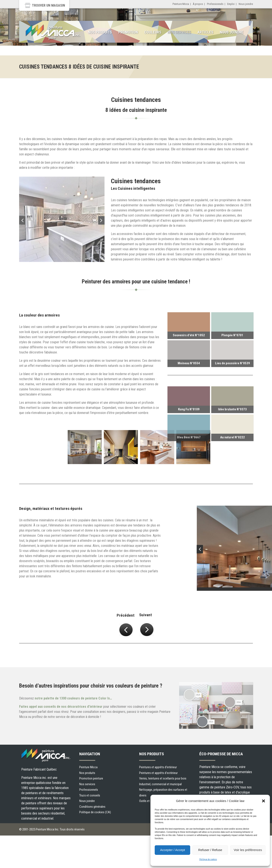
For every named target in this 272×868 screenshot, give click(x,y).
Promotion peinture (91, 778)
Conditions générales (92, 807)
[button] (263, 801)
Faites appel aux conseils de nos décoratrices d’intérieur (61, 707)
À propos (198, 4)
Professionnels (215, 4)
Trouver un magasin (48, 5)
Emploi (231, 4)
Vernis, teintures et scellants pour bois (163, 778)
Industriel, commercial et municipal (160, 784)
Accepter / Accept (172, 850)
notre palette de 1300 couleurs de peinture (74, 698)
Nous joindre (246, 4)
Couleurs (153, 32)
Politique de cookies (208, 859)
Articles (205, 32)
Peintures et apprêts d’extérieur (158, 773)
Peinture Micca (181, 4)
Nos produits (100, 32)
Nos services (179, 32)
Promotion (128, 32)
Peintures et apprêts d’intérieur (158, 767)
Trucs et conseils (90, 795)
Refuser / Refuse (210, 850)
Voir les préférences (248, 850)
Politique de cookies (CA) (95, 812)
